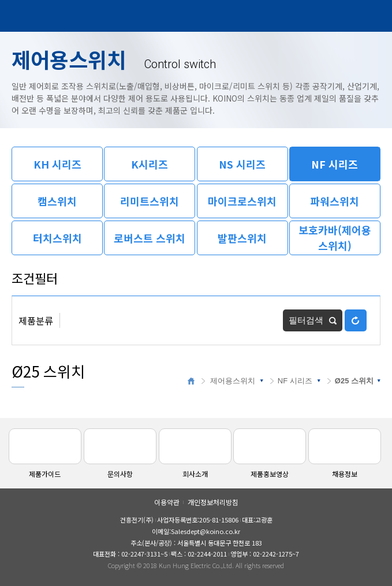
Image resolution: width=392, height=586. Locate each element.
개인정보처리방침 (213, 502)
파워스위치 (335, 201)
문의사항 (120, 454)
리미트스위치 (150, 201)
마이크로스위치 (242, 201)
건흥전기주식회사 (43, 17)
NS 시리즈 (242, 164)
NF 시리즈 (335, 164)
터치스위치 (57, 238)
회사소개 (195, 454)
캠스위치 (57, 201)
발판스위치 (242, 238)
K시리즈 (150, 164)
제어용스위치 (233, 381)
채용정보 (345, 454)
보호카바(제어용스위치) (335, 238)
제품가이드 (45, 454)
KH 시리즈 (57, 164)
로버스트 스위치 (150, 238)
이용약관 (167, 502)
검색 (344, 16)
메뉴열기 (371, 16)
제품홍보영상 (270, 454)
